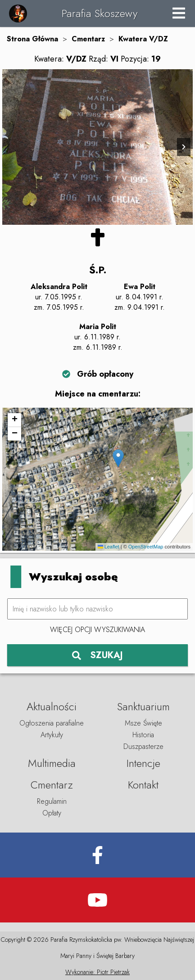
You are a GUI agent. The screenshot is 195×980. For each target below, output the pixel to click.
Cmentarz (88, 39)
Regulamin (52, 801)
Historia (143, 735)
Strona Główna (32, 39)
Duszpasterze (143, 746)
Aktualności (52, 706)
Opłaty (52, 813)
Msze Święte (143, 723)
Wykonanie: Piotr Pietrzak (97, 972)
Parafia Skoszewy (100, 13)
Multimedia (52, 763)
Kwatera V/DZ (143, 39)
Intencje (143, 763)
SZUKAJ (97, 655)
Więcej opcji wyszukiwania (97, 630)
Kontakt (143, 785)
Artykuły (52, 735)
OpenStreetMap (146, 547)
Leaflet (109, 547)
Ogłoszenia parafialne (52, 723)
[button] (118, 458)
